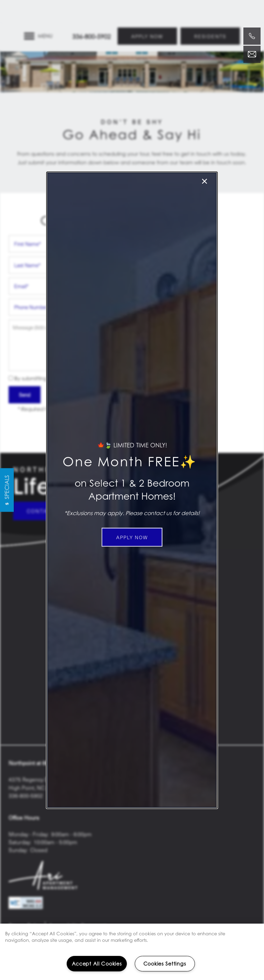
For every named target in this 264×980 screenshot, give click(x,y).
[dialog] (132, 490)
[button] (132, 537)
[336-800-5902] (252, 36)
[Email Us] (252, 54)
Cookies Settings (165, 964)
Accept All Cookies (97, 964)
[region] (132, 952)
